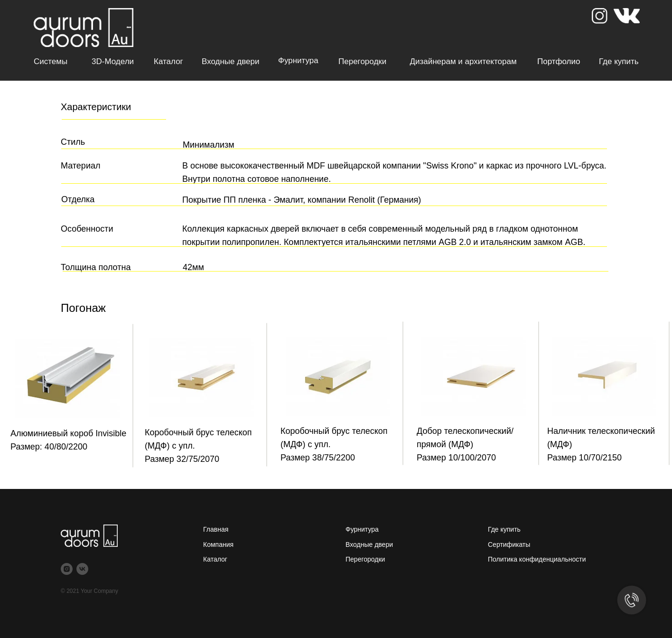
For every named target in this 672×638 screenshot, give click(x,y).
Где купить (619, 61)
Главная (216, 529)
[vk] (82, 569)
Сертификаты (509, 544)
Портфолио (559, 61)
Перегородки (362, 61)
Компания (218, 544)
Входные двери (230, 61)
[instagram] (67, 569)
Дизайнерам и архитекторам (463, 61)
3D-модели (113, 61)
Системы (51, 61)
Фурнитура (298, 61)
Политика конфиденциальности (537, 559)
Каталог (168, 61)
